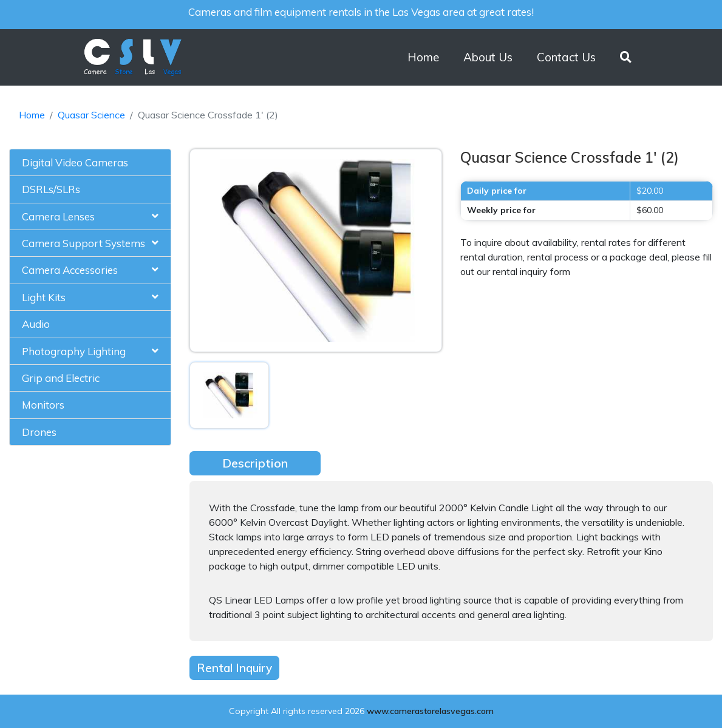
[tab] (90, 163)
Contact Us (566, 57)
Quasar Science (91, 115)
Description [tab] (255, 463)
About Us (488, 57)
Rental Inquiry (234, 668)
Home (423, 57)
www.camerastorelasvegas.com (430, 711)
